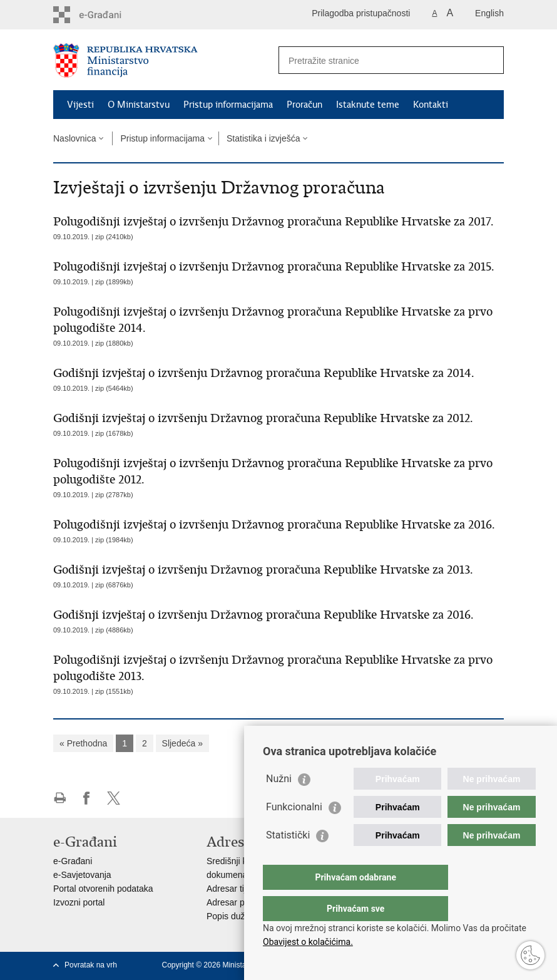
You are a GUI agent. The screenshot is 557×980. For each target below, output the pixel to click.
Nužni (279, 804)
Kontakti (431, 105)
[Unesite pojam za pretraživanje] (378, 60)
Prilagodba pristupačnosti (361, 13)
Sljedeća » (182, 743)
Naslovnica (74, 138)
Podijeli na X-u (114, 798)
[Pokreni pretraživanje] (489, 60)
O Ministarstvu (139, 105)
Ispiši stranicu (60, 798)
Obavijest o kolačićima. (308, 942)
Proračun (304, 105)
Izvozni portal (79, 902)
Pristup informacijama (228, 105)
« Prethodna (83, 743)
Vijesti (80, 105)
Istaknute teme (368, 105)
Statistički (288, 860)
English (489, 13)
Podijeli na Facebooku (87, 798)
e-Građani (73, 861)
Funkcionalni (294, 832)
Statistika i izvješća (263, 138)
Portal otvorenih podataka (103, 889)
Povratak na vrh (91, 965)
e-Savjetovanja (82, 875)
